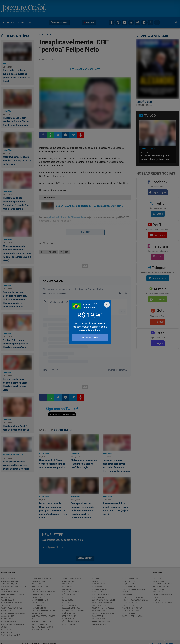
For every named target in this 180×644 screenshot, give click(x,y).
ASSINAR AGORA (90, 338)
